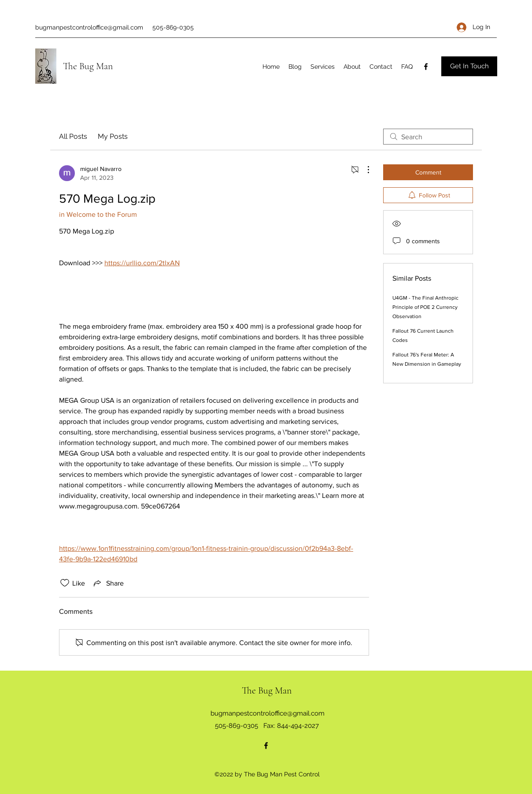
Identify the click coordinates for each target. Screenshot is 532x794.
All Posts (73, 136)
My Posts (113, 136)
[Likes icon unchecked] (65, 583)
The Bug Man (88, 66)
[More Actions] (364, 170)
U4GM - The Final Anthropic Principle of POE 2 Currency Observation (425, 307)
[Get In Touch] (469, 66)
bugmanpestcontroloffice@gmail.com (89, 27)
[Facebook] (426, 67)
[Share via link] (108, 583)
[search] (428, 137)
